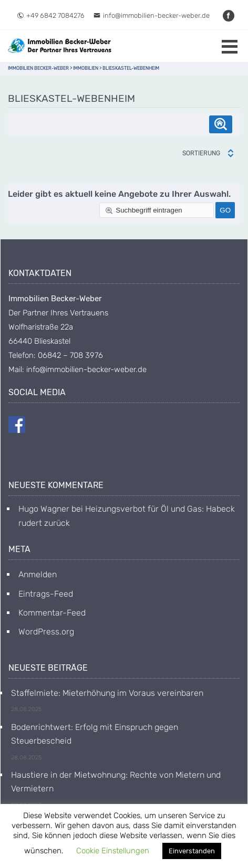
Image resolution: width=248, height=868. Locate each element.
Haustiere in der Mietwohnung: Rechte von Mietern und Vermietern (116, 782)
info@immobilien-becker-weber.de (152, 15)
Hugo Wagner (44, 509)
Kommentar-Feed (52, 613)
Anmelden (38, 574)
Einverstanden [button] (192, 851)
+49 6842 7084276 (51, 15)
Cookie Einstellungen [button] (113, 851)
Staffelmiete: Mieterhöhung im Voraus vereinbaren (107, 693)
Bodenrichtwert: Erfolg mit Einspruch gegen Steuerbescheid (95, 734)
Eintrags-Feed (46, 594)
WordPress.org (46, 632)
